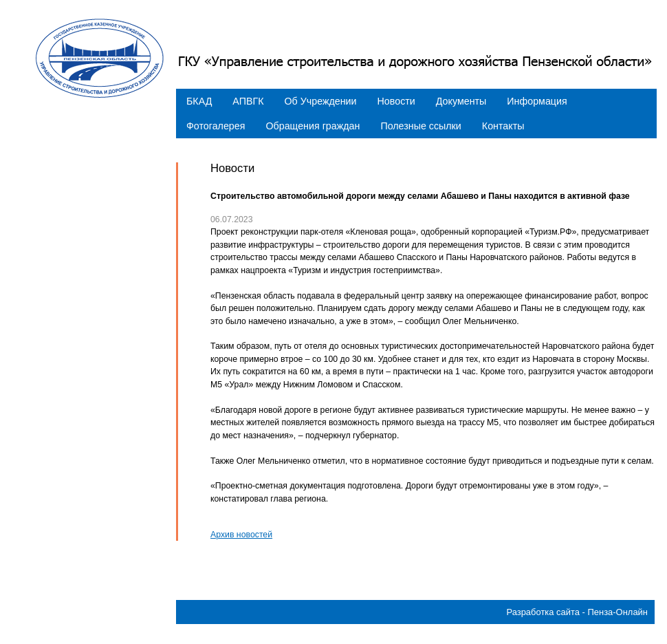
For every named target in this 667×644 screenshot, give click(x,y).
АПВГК (248, 101)
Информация (537, 101)
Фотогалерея (216, 126)
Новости (396, 101)
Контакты (503, 126)
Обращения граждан (313, 126)
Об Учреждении (321, 101)
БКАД (199, 101)
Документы (461, 101)
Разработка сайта (543, 612)
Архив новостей (241, 535)
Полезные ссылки (420, 126)
